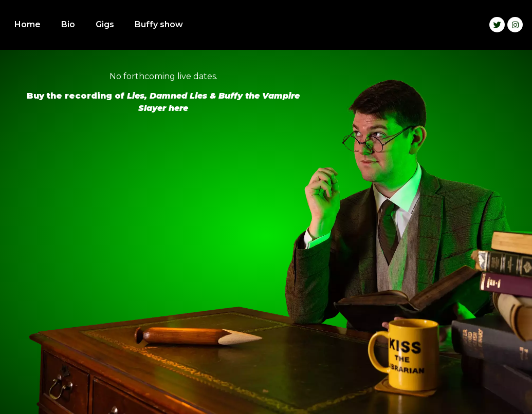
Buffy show (159, 24)
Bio (68, 24)
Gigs (105, 24)
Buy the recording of (77, 96)
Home (27, 24)
